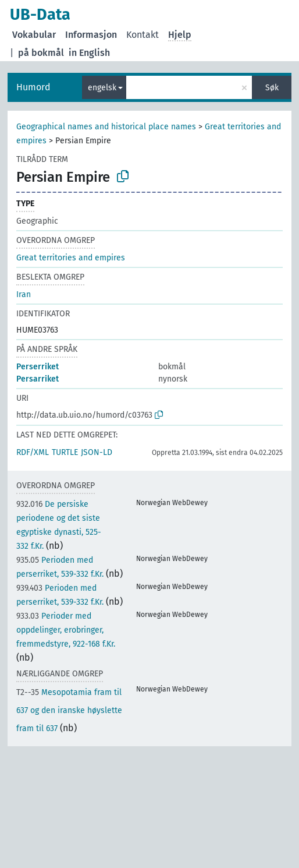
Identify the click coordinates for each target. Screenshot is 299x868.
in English (89, 53)
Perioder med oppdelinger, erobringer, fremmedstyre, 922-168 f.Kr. (66, 630)
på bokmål (41, 53)
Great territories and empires (71, 258)
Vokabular (34, 35)
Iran (24, 294)
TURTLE (65, 452)
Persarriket (38, 379)
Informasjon (91, 35)
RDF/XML (33, 452)
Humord (33, 87)
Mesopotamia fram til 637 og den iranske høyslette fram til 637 (69, 710)
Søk (272, 88)
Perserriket (38, 367)
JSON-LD (97, 452)
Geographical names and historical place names (106, 127)
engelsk (102, 88)
